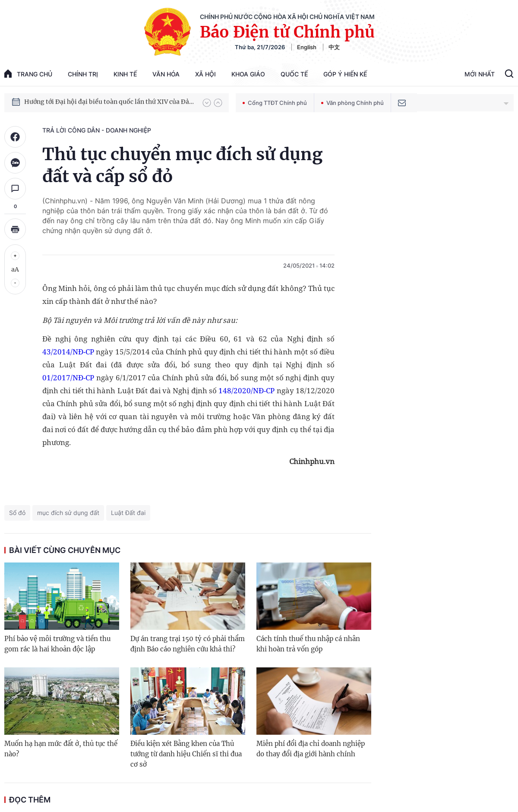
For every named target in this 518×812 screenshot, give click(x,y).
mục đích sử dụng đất (68, 513)
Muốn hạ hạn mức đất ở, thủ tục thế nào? (61, 749)
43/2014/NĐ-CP (68, 352)
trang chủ (28, 74)
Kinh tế (125, 74)
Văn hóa (166, 74)
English (307, 47)
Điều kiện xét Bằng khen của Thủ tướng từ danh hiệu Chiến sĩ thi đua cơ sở (186, 754)
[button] (207, 103)
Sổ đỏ (17, 513)
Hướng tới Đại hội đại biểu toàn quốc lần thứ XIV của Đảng (109, 102)
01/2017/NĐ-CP (68, 378)
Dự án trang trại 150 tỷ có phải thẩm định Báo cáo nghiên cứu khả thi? (188, 644)
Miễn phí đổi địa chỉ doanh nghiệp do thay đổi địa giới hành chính (311, 749)
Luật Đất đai (128, 513)
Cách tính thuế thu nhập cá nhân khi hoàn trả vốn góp (308, 644)
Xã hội (205, 74)
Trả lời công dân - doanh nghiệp (97, 130)
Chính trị (83, 74)
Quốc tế (294, 74)
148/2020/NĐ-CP (246, 390)
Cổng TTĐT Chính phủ (275, 103)
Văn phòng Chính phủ (352, 103)
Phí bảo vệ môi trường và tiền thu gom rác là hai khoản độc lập (57, 644)
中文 (334, 47)
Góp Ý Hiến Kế (345, 74)
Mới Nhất (480, 74)
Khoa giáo (248, 74)
